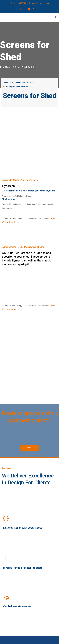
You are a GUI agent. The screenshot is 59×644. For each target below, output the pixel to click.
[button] (56, 17)
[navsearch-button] (38, 9)
